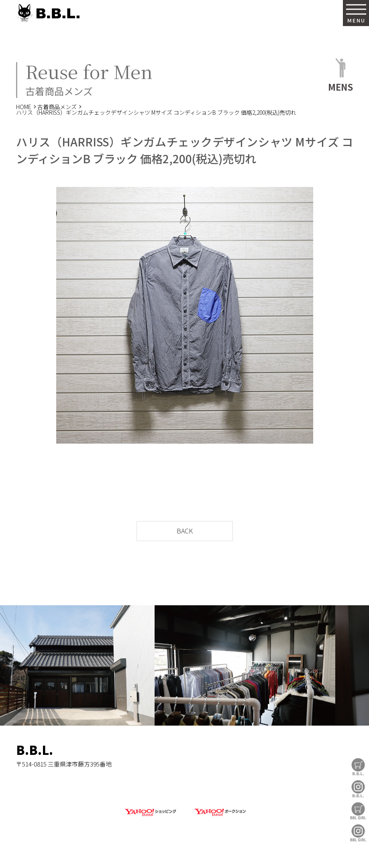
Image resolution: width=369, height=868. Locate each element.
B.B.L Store (358, 767)
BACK (185, 531)
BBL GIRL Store (358, 811)
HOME (24, 107)
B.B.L (48, 13)
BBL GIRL (358, 833)
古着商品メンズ (57, 107)
